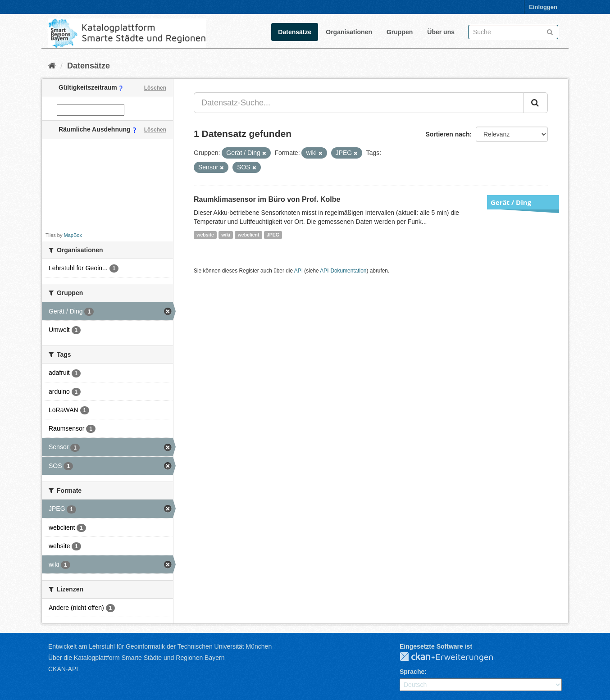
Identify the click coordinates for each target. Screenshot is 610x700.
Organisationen (349, 32)
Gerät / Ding (511, 202)
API (298, 271)
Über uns (441, 32)
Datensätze (295, 32)
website (205, 235)
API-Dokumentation (343, 271)
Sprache (412, 672)
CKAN (454, 657)
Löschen (155, 88)
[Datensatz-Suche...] (359, 103)
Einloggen (543, 7)
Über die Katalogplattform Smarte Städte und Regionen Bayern (136, 658)
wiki (226, 235)
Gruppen (400, 32)
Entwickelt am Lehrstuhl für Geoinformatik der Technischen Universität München (160, 646)
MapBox (73, 235)
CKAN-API (63, 669)
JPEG (273, 235)
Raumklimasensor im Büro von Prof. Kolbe (267, 199)
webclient (249, 235)
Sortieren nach (447, 134)
